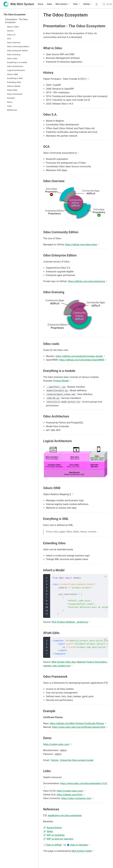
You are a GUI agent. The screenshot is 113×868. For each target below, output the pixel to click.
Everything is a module (17, 62)
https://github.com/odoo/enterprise (86, 281)
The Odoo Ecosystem (15, 15)
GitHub (87, 4)
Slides (50, 831)
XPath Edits (12, 90)
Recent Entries (54, 828)
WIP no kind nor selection (60, 839)
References (12, 110)
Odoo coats (12, 58)
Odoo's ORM (12, 74)
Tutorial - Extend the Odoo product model (72, 760)
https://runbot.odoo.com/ (56, 744)
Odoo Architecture (15, 66)
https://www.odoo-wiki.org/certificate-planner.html (79, 727)
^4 (75, 153)
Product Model (61, 381)
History (10, 31)
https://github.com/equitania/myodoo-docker (79, 356)
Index (49, 4)
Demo (10, 102)
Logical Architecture (16, 70)
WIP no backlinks (56, 835)
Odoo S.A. (11, 35)
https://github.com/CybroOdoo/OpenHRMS (82, 360)
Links (9, 106)
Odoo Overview (14, 42)
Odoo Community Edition (18, 46)
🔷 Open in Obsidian (77, 845)
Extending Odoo (14, 82)
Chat (75, 4)
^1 (86, 79)
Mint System (61, 4)
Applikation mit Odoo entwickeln (65, 816)
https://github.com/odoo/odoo (81, 245)
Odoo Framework (15, 94)
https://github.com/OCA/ (70, 795)
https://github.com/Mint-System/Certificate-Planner (77, 723)
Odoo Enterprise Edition (18, 51)
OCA (9, 39)
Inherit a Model (14, 86)
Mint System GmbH (82, 851)
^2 (70, 494)
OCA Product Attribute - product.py (70, 622)
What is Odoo (13, 27)
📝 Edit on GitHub (52, 845)
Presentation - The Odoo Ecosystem (17, 21)
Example (11, 98)
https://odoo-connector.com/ (76, 798)
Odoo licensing (14, 54)
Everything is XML (15, 78)
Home (41, 4)
